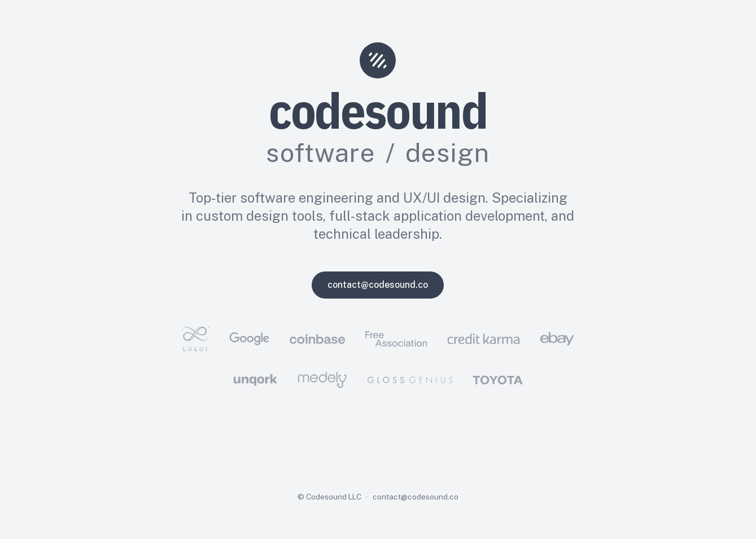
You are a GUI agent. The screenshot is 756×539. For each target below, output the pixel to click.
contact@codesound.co (378, 285)
